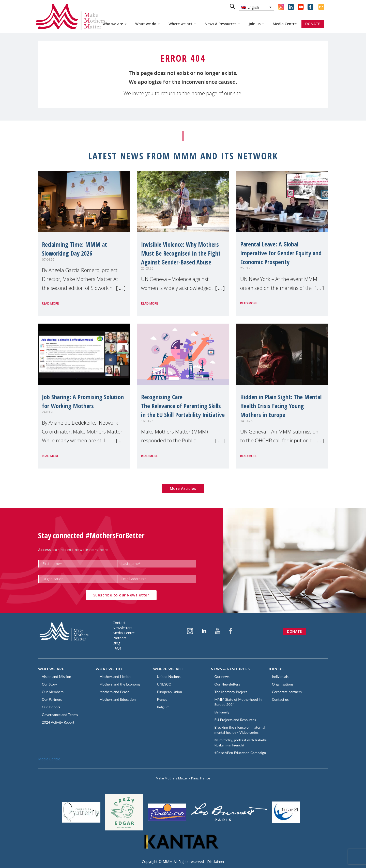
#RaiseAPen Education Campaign (240, 753)
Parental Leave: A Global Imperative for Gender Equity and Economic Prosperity (281, 253)
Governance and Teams (60, 715)
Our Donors (51, 707)
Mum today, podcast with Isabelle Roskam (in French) (241, 742)
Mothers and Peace (114, 692)
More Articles (183, 488)
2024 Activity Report (58, 722)
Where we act (182, 24)
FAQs (117, 648)
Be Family (222, 712)
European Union (170, 692)
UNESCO (164, 684)
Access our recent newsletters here (73, 550)
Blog (116, 643)
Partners (120, 638)
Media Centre (285, 24)
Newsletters (123, 628)
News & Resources (222, 24)
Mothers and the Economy (120, 684)
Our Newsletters (227, 684)
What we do (148, 24)
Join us (256, 24)
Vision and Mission (57, 677)
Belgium (163, 707)
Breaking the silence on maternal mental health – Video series (240, 730)
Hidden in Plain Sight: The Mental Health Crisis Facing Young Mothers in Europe (281, 406)
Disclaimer (216, 862)
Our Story (50, 684)
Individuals (280, 677)
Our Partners (52, 699)
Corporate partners (287, 692)
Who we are (115, 24)
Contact (119, 623)
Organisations (283, 684)
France (162, 699)
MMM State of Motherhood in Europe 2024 (238, 702)
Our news (222, 677)
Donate (294, 632)
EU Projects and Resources (235, 720)
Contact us (280, 699)
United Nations (169, 677)
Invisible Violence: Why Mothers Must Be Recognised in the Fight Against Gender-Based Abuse (181, 253)
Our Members (53, 692)
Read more (50, 303)
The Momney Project (231, 692)
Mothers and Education (118, 699)
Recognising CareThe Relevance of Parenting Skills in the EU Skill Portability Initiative (183, 406)
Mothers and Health (115, 677)
